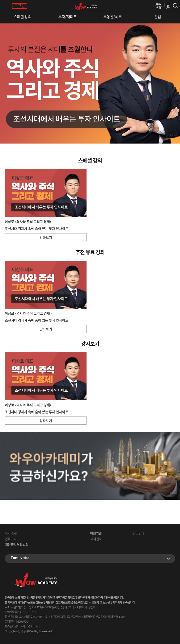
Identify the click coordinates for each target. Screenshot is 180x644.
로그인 (20, 6)
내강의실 (167, 6)
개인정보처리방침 (17, 545)
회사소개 (11, 533)
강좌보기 (46, 238)
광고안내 (138, 533)
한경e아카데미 (159, 6)
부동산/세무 (113, 17)
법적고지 (11, 539)
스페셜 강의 (23, 17)
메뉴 (6, 6)
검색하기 (176, 6)
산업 (157, 17)
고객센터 (96, 539)
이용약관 (96, 533)
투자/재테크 (67, 17)
